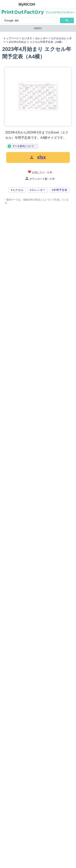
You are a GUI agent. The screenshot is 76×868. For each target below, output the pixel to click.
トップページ (11, 38)
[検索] (29, 21)
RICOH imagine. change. (9, 5)
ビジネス (27, 38)
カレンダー (42, 38)
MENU (38, 28)
